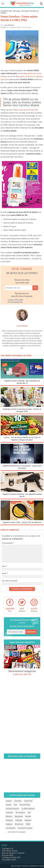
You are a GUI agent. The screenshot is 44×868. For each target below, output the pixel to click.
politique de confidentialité (12, 539)
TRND (28, 824)
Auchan (9, 801)
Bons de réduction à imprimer (13, 853)
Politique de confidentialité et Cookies (33, 866)
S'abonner (31, 632)
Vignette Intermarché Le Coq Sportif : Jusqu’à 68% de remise (22, 467)
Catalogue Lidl (8, 849)
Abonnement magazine (22, 673)
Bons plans (17, 11)
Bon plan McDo (8, 855)
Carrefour (12, 70)
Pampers (9, 820)
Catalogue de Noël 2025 (11, 857)
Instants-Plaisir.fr (12, 809)
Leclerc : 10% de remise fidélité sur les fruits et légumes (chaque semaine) (22, 439)
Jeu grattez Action (9, 860)
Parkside (19, 820)
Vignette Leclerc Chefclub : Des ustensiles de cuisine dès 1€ (22, 382)
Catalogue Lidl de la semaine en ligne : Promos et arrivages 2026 (22, 410)
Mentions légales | (17, 866)
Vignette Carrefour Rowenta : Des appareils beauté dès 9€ (22, 495)
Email (4, 573)
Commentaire (8, 543)
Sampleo (28, 820)
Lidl (29, 813)
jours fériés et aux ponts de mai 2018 (23, 110)
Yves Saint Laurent (25, 828)
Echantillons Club (6, 11)
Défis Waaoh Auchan (10, 851)
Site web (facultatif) (10, 581)
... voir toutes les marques (16, 832)
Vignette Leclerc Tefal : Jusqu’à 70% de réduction (22, 522)
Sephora (9, 824)
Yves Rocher (11, 828)
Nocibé (28, 816)
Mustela (9, 816)
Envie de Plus (25, 805)
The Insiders (20, 813)
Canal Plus (28, 801)
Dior (15, 805)
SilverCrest (19, 824)
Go (35, 288)
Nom (4, 566)
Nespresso (19, 816)
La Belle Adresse (28, 809)
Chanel (9, 805)
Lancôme (9, 813)
